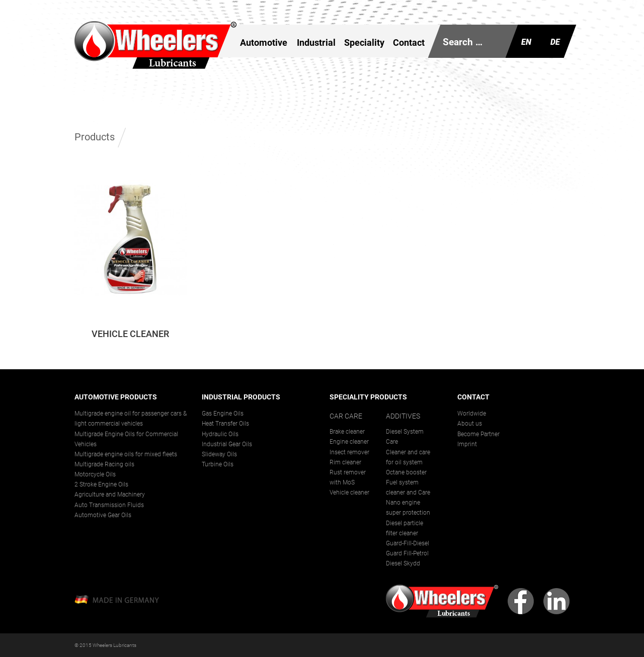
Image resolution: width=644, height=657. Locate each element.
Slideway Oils (219, 454)
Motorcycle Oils (95, 474)
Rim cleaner (345, 462)
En (526, 42)
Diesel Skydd (403, 563)
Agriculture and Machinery (110, 495)
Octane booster (406, 472)
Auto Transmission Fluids (109, 505)
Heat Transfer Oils (225, 424)
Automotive (264, 43)
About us (470, 424)
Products (95, 137)
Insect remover (349, 452)
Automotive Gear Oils (103, 515)
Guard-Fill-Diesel (408, 543)
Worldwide (472, 414)
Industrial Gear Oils (227, 444)
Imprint (467, 444)
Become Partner (478, 434)
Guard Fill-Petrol (407, 553)
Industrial (316, 43)
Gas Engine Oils (223, 414)
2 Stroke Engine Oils (101, 484)
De (555, 42)
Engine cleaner (349, 442)
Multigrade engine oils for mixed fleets (126, 454)
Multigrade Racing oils (104, 464)
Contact (409, 43)
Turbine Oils (218, 464)
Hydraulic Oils (220, 434)
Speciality (364, 43)
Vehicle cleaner (349, 492)
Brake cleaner (347, 432)
